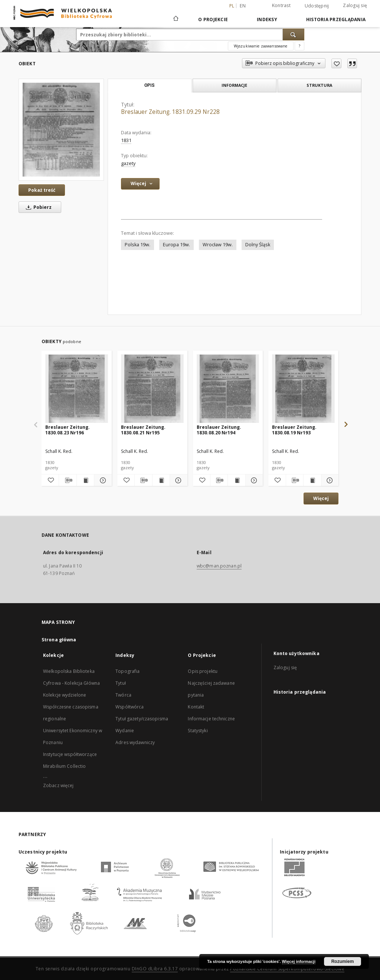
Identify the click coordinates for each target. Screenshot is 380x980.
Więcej (321, 498)
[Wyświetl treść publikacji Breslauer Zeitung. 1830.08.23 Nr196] (85, 480)
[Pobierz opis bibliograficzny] (68, 480)
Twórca (123, 695)
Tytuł (121, 683)
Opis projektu (203, 671)
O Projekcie (213, 19)
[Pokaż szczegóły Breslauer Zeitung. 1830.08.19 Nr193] (329, 480)
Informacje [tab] (234, 85)
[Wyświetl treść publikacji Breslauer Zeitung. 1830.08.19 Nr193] (312, 480)
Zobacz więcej (58, 785)
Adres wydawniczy (135, 742)
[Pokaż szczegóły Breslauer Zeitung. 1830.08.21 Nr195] (177, 480)
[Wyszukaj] (294, 34)
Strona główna (59, 640)
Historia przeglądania (336, 19)
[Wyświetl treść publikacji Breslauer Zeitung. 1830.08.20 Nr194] (236, 480)
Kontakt (196, 707)
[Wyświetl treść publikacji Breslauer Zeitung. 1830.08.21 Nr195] (161, 480)
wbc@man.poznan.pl (219, 566)
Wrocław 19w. (218, 245)
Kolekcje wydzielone (65, 695)
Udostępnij (317, 6)
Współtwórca (130, 707)
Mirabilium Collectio (64, 766)
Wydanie (125, 731)
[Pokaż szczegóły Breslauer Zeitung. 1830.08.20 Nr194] (253, 480)
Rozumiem (343, 961)
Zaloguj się (355, 5)
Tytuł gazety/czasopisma (142, 719)
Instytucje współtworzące (70, 754)
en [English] (243, 6)
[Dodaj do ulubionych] (336, 63)
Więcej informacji (299, 961)
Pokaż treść (42, 190)
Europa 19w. (176, 245)
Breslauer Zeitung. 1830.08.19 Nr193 (294, 430)
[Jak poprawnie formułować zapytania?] (299, 46)
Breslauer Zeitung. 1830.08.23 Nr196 (68, 430)
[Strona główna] (175, 19)
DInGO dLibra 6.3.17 (155, 969)
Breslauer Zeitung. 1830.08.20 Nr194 (219, 430)
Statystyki (198, 731)
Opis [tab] (149, 85)
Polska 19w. (137, 245)
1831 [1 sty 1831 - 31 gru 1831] (126, 140)
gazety (128, 163)
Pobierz (37, 207)
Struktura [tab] (319, 85)
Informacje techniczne (211, 719)
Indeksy (267, 19)
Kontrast (281, 5)
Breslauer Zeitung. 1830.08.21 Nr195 (143, 430)
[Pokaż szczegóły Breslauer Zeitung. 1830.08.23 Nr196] (102, 480)
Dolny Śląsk (258, 245)
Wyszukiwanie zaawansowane (261, 46)
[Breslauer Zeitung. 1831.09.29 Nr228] (61, 129)
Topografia (127, 671)
